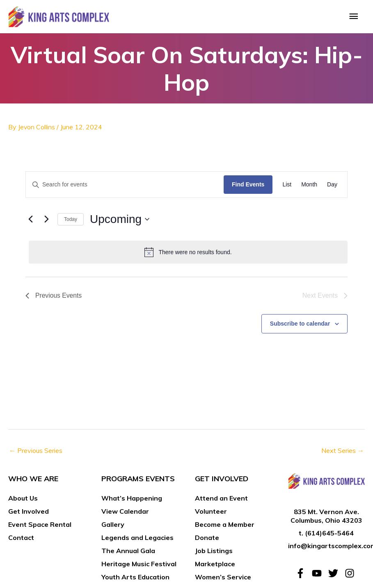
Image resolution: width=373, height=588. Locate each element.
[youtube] (319, 575)
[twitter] (336, 575)
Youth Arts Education (135, 579)
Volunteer (211, 513)
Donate (207, 539)
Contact (21, 539)
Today (71, 221)
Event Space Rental (40, 526)
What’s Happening (132, 500)
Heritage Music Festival (139, 565)
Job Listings (214, 552)
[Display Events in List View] (287, 187)
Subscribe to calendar (300, 325)
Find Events (248, 186)
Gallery (113, 526)
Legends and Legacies (137, 539)
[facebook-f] (303, 575)
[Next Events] (46, 221)
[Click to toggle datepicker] (120, 221)
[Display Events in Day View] (332, 187)
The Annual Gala (128, 552)
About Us (23, 500)
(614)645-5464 (329, 535)
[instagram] (351, 575)
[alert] (188, 254)
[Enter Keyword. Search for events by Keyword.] (125, 187)
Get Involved (29, 513)
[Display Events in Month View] (309, 187)
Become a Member (225, 526)
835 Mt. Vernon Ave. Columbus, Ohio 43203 (326, 518)
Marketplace (215, 565)
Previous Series (36, 452)
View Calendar (125, 513)
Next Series (343, 452)
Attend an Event (221, 500)
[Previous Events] (30, 221)
